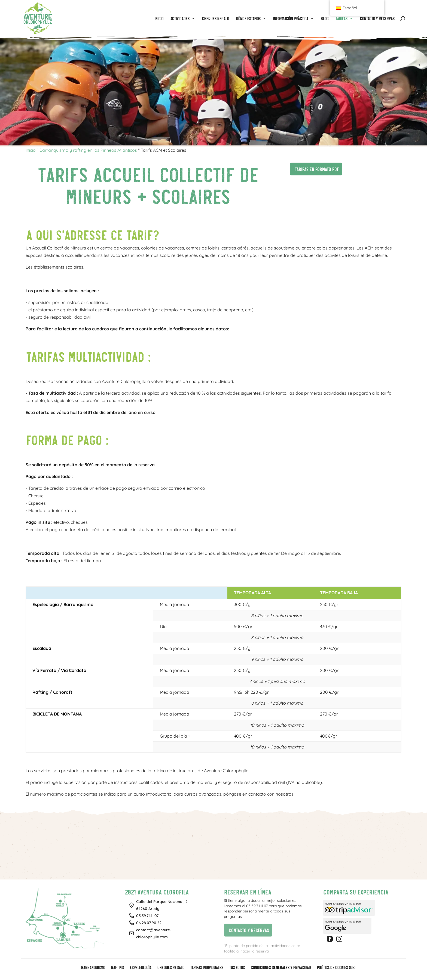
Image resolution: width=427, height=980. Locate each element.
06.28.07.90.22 (149, 923)
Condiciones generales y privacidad (281, 968)
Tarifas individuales (207, 968)
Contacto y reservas (246, 930)
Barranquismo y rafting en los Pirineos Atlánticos (88, 150)
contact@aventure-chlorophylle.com (154, 933)
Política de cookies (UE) (336, 968)
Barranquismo (93, 968)
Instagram (340, 939)
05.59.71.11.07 (147, 916)
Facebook (331, 939)
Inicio (31, 150)
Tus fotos (237, 968)
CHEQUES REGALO (171, 968)
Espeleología (140, 968)
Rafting (117, 968)
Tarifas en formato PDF (314, 168)
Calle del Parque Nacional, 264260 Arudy (162, 905)
